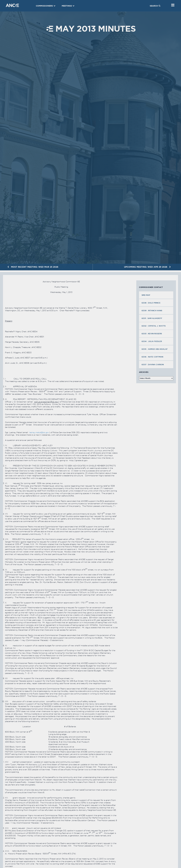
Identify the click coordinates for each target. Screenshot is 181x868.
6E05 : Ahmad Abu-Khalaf (155, 349)
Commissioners (46, 6)
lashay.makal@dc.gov (39, 432)
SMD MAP (146, 295)
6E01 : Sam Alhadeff (152, 318)
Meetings (68, 6)
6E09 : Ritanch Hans (152, 310)
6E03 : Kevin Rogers (152, 334)
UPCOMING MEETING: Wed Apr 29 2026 (147, 267)
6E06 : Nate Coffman (153, 357)
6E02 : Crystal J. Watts (154, 326)
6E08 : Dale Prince (151, 303)
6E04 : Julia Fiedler (152, 341)
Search (155, 6)
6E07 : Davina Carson (153, 364)
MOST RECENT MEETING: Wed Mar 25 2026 (33, 267)
